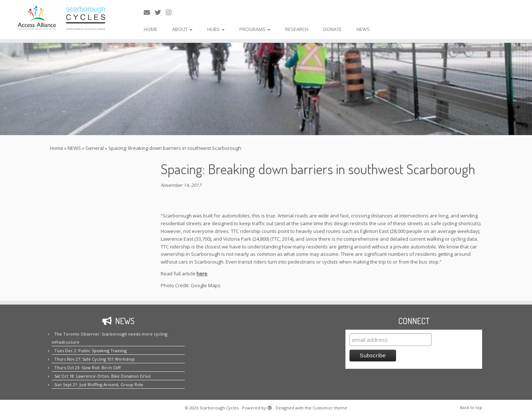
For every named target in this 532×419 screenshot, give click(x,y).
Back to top (471, 407)
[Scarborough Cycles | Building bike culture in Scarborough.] (61, 18)
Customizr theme (330, 408)
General (95, 148)
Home (57, 148)
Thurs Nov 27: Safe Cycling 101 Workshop (95, 359)
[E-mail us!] (149, 12)
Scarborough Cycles (219, 408)
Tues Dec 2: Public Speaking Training (91, 351)
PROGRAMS (255, 29)
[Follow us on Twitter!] (160, 12)
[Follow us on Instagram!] (171, 12)
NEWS (363, 29)
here (202, 274)
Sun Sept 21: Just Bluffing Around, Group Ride (99, 384)
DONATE (332, 29)
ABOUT (182, 29)
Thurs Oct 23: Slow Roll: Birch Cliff (87, 368)
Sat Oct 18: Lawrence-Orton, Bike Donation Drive (103, 376)
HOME (151, 29)
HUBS (216, 29)
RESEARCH (297, 29)
